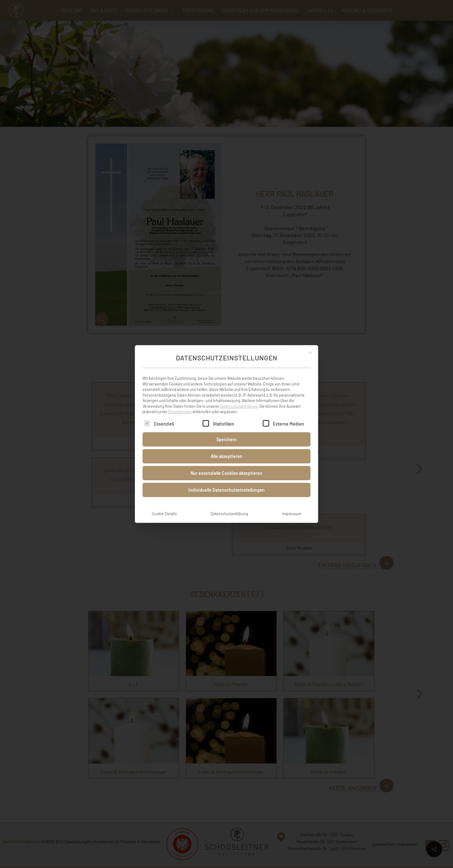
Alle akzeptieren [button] (226, 449)
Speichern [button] (226, 432)
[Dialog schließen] (310, 346)
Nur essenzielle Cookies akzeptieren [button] (226, 466)
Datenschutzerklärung (239, 399)
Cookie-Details (164, 507)
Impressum (292, 507)
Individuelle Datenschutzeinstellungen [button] (226, 483)
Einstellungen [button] (180, 405)
